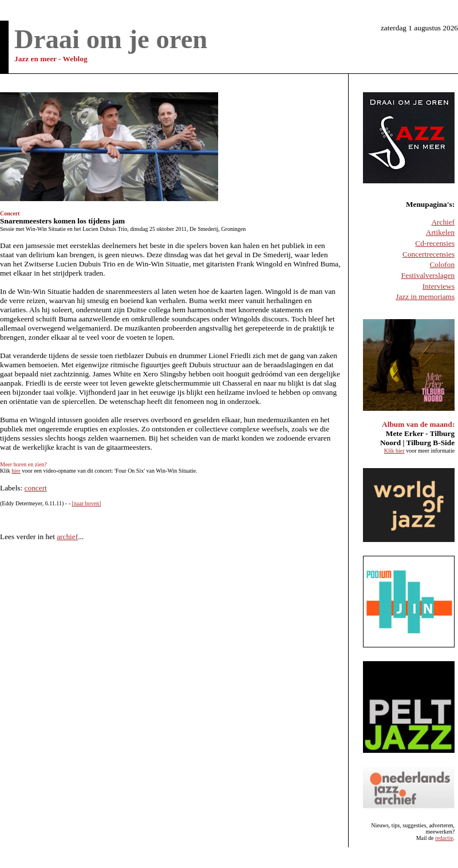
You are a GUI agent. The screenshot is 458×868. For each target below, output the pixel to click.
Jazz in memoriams (425, 296)
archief (67, 537)
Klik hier (394, 451)
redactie (444, 838)
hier (16, 471)
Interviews (439, 286)
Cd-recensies (435, 243)
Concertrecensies (429, 254)
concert (36, 488)
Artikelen (440, 232)
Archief (443, 222)
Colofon (442, 264)
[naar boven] (86, 503)
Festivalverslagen (428, 275)
